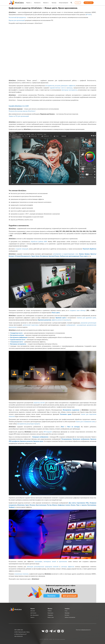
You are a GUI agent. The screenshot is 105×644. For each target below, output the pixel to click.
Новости (32, 617)
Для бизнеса (33, 613)
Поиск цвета (84, 256)
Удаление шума (61, 318)
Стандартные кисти (16, 333)
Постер (49, 505)
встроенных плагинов (21, 574)
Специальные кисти (17, 342)
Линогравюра (92, 505)
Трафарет (12, 507)
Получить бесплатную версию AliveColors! (22, 111)
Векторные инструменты (18, 344)
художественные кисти (57, 88)
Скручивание (81, 503)
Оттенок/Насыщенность (23, 256)
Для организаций (70, 596)
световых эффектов (68, 567)
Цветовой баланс (54, 256)
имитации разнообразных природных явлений (43, 567)
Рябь (87, 503)
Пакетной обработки (90, 249)
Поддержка (50, 615)
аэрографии (38, 561)
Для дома (33, 611)
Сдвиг (27, 505)
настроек (58, 86)
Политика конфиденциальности (83, 630)
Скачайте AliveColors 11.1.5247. (19, 106)
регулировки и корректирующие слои (66, 254)
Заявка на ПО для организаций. (19, 116)
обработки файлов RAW (39, 242)
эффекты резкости (57, 320)
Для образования (35, 615)
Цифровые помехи (64, 505)
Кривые (87, 254)
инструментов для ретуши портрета (29, 424)
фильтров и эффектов (68, 86)
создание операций (22, 249)
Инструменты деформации (19, 337)
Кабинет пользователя (70, 617)
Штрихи (55, 505)
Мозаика (32, 505)
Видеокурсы (50, 613)
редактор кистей (39, 403)
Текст (63, 427)
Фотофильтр (44, 256)
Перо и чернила (81, 505)
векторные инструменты (69, 90)
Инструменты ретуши (17, 335)
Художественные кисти (18, 340)
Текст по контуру (73, 427)
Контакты (67, 615)
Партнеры (54, 3)
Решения (28, 3)
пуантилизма (63, 561)
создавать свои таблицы (78, 310)
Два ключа (72, 503)
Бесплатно (52, 596)
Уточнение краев (66, 414)
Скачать (78, 3)
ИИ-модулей (48, 432)
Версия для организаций (17, 20)
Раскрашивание (67, 439)
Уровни (81, 254)
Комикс (73, 505)
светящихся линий (50, 561)
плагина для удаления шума (86, 318)
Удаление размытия (44, 320)
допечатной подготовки (31, 325)
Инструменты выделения (71, 410)
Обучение (45, 3)
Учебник (50, 611)
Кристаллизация (41, 505)
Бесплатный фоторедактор (17, 17)
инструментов (50, 86)
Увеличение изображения (81, 439)
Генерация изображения (40, 437)
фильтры (70, 88)
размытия (68, 320)
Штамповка (21, 505)
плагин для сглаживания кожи (85, 422)
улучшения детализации (88, 323)
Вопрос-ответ (51, 617)
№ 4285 (89, 15)
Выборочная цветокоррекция (70, 256)
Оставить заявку (89, 3)
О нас (66, 611)
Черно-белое (35, 256)
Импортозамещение (64, 3)
